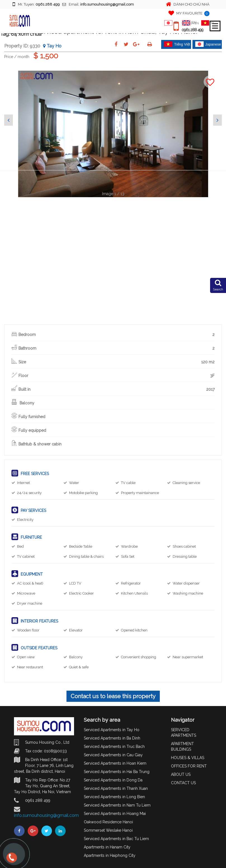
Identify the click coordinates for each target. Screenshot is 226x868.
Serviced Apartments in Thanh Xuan (116, 788)
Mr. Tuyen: (36, 4)
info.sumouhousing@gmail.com (46, 815)
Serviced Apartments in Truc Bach (114, 747)
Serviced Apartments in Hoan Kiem (115, 763)
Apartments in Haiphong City (110, 855)
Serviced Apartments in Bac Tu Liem (116, 839)
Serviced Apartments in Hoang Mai (115, 814)
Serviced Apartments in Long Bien (114, 797)
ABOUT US (181, 774)
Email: (98, 4)
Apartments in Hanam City (107, 847)
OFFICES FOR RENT (189, 766)
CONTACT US (183, 783)
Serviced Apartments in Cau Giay (113, 755)
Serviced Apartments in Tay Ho (112, 730)
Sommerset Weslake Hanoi (108, 830)
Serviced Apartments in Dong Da (113, 780)
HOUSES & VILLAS (188, 758)
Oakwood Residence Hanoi (108, 822)
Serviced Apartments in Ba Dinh (112, 738)
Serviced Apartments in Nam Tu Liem (117, 805)
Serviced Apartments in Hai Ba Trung (117, 772)
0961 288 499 (192, 30)
